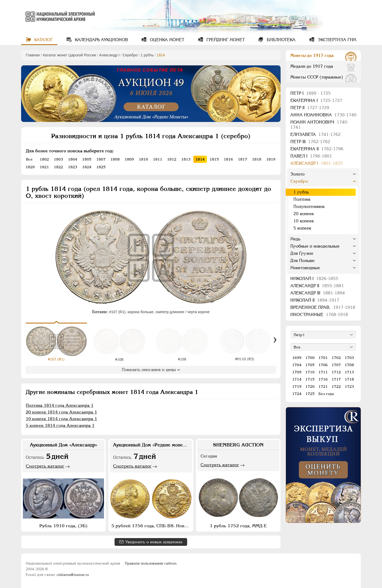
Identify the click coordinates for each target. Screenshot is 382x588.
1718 (349, 379)
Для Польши (302, 261)
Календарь (101, 40)
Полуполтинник (309, 207)
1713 (349, 372)
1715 (310, 379)
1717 (336, 379)
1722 (336, 387)
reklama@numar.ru (73, 575)
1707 (336, 365)
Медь (295, 239)
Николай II (315, 300)
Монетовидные (305, 268)
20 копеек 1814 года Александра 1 (61, 412)
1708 (349, 365)
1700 (310, 358)
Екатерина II (317, 149)
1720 (310, 387)
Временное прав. (323, 307)
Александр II (317, 286)
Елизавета (315, 134)
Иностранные (319, 315)
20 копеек (304, 214)
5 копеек (302, 228)
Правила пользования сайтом (151, 563)
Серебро (130, 55)
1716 (323, 379)
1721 (323, 387)
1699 (297, 358)
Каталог (43, 40)
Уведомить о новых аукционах (154, 542)
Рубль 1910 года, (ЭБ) (63, 526)
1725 (310, 394)
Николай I (314, 279)
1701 (323, 358)
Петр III (310, 142)
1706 (323, 365)
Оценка (166, 40)
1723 (349, 387)
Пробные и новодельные (315, 246)
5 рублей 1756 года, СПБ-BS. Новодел (151, 526)
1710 (310, 372)
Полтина (302, 199)
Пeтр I (311, 93)
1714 (297, 379)
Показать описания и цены (151, 370)
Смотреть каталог (45, 466)
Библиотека (280, 40)
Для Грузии (302, 253)
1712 (336, 372)
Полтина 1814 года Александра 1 (60, 405)
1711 (323, 372)
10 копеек (304, 221)
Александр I (109, 55)
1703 (349, 358)
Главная (33, 55)
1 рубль (147, 55)
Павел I (311, 156)
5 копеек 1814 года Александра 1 (60, 425)
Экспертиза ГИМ (336, 40)
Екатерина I (316, 100)
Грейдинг (225, 40)
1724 (297, 394)
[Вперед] (275, 340)
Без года (326, 394)
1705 (310, 365)
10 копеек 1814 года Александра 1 (61, 419)
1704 (297, 365)
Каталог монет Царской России (69, 55)
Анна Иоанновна (323, 115)
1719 (297, 387)
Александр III (318, 293)
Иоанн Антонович (319, 125)
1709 (297, 372)
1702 (336, 358)
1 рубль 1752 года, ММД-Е (238, 526)
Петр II (310, 108)
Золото (297, 174)
